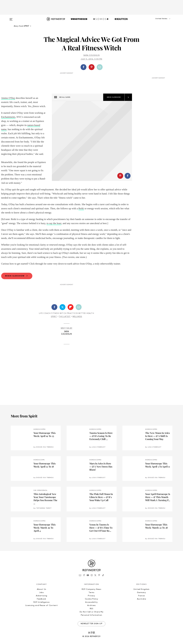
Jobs (42, 601)
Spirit (54, 325)
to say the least (54, 232)
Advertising (42, 604)
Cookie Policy (92, 607)
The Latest (65, 325)
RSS (92, 617)
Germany (141, 601)
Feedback (42, 607)
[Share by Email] (100, 67)
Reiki (81, 217)
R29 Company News (91, 598)
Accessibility (91, 610)
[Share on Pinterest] (92, 67)
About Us (42, 598)
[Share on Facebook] (83, 67)
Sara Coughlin (92, 55)
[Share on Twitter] (62, 315)
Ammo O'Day (8, 98)
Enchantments (8, 117)
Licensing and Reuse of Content (42, 614)
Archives (91, 614)
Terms (92, 601)
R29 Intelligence (41, 610)
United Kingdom (141, 598)
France (141, 604)
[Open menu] (11, 18)
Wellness (77, 325)
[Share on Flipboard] (71, 315)
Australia (142, 607)
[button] (158, 22)
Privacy (92, 604)
